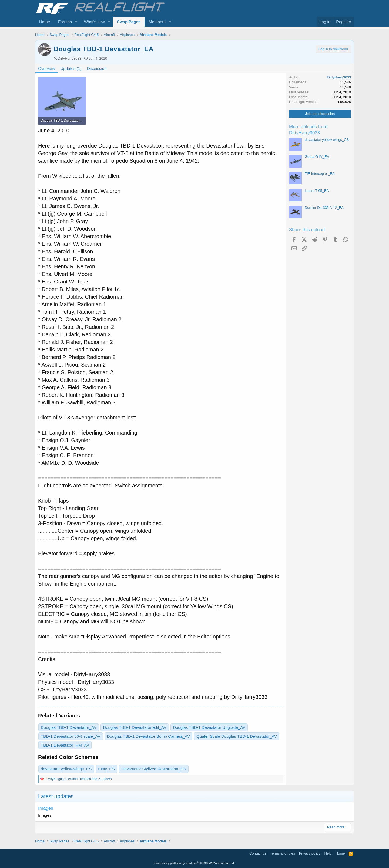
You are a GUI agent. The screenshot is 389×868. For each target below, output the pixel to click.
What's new (94, 22)
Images (46, 808)
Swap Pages (129, 22)
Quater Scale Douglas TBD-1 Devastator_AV (237, 736)
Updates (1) (71, 68)
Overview (47, 68)
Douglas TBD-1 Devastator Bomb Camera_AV (148, 736)
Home (45, 22)
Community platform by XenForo (194, 863)
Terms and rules (283, 853)
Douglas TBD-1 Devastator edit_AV (135, 727)
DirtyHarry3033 (70, 58)
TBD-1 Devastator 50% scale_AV (71, 736)
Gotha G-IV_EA (317, 157)
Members (157, 22)
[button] (76, 22)
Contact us (258, 853)
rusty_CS (107, 769)
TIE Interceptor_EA (320, 174)
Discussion (97, 68)
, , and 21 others (78, 779)
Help (328, 853)
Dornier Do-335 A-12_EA (324, 208)
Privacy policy (310, 853)
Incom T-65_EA (317, 191)
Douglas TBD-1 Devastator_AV (69, 727)
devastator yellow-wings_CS (66, 769)
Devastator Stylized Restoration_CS (154, 769)
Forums (65, 22)
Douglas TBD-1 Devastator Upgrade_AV (209, 727)
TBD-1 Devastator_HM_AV (65, 745)
